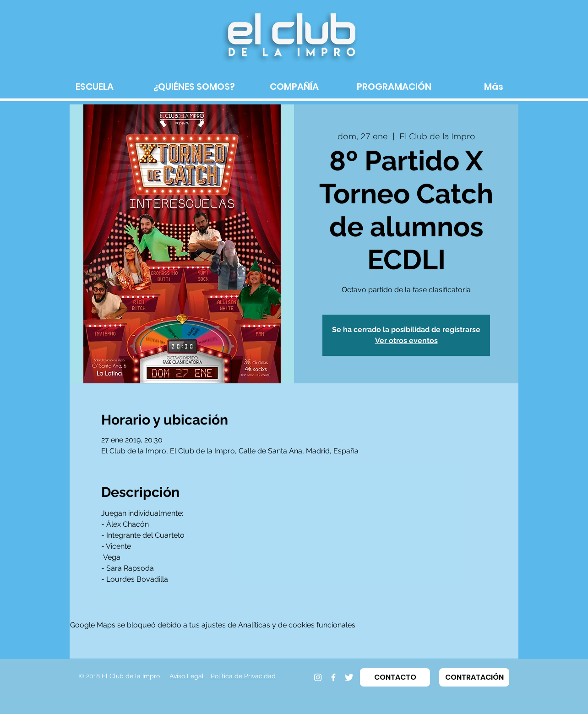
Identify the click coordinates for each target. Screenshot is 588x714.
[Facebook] (333, 677)
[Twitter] (349, 677)
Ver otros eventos (406, 341)
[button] (395, 677)
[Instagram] (318, 677)
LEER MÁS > (122, 595)
